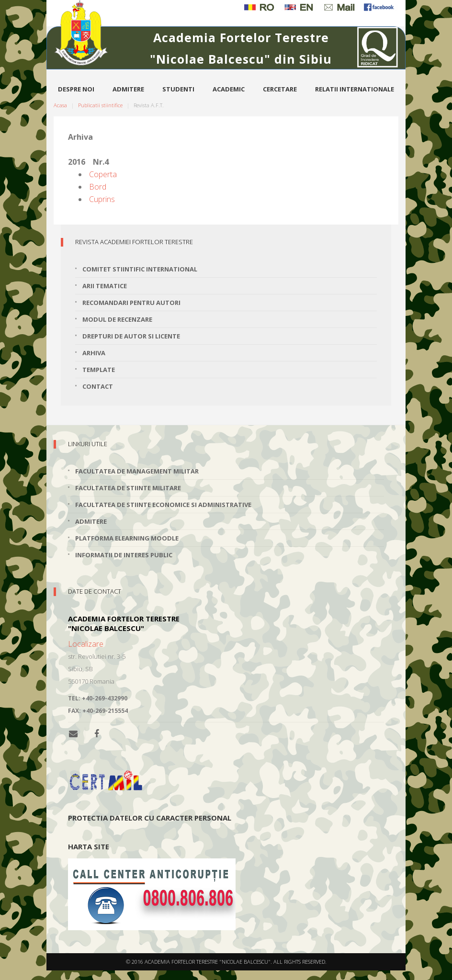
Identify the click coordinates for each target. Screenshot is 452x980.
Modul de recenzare (117, 319)
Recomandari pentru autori (131, 303)
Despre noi (76, 89)
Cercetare (280, 89)
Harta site (89, 846)
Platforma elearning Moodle (127, 538)
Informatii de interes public (124, 555)
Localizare (86, 644)
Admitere (128, 89)
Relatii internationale (355, 89)
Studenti (178, 89)
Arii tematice (105, 286)
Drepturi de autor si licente (131, 336)
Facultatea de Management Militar (137, 471)
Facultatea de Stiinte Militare (128, 488)
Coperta (103, 174)
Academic (229, 89)
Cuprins (102, 199)
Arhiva (94, 353)
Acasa (60, 105)
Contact (98, 386)
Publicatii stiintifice (100, 105)
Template (99, 370)
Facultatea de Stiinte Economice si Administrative (163, 505)
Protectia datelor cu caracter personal (150, 818)
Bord (98, 187)
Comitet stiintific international (140, 269)
